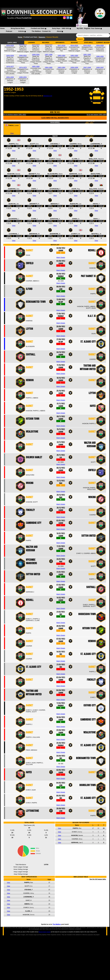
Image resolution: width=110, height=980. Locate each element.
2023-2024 (23, 44)
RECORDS (46, 43)
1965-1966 (36, 66)
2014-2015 (74, 45)
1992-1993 (74, 56)
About (59, 31)
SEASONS (74, 43)
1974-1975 (23, 67)
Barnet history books (44, 932)
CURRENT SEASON (103, 43)
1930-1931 (23, 77)
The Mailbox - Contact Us (41, 31)
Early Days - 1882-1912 (61, 28)
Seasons (42, 37)
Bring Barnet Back (18, 28)
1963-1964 (61, 67)
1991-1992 (87, 55)
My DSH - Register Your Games (89, 28)
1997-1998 (49, 55)
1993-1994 (61, 56)
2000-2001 (23, 56)
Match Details (61, 257)
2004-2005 (100, 45)
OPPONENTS (60, 43)
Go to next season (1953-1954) (96, 115)
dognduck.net (48, 96)
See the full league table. (98, 879)
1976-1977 (10, 66)
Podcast (9, 31)
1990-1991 (100, 56)
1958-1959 (74, 67)
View (12, 133)
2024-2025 (10, 45)
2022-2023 (36, 44)
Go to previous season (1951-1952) (15, 115)
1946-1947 (100, 67)
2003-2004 (10, 56)
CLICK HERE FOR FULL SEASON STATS (55, 118)
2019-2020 (49, 44)
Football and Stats (38, 28)
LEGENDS (31, 43)
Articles (21, 31)
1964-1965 (49, 67)
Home (2, 28)
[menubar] (55, 30)
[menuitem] (2, 29)
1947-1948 (87, 67)
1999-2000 (36, 55)
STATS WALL (89, 43)
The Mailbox (57, 924)
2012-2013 (87, 45)
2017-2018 (61, 45)
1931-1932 (10, 77)
